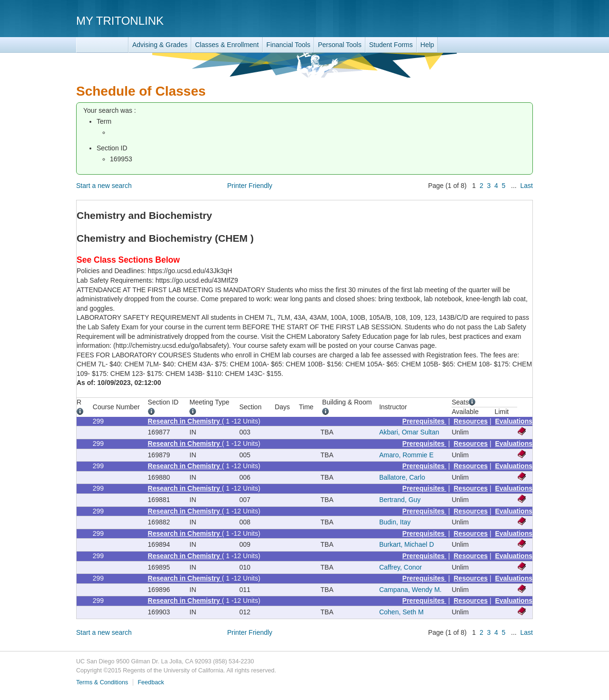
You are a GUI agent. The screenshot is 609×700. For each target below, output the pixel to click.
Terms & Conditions (102, 682)
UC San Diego (478, 20)
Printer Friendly (250, 186)
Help (427, 45)
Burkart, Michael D (407, 544)
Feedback (151, 682)
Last (527, 186)
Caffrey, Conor (401, 567)
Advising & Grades (160, 45)
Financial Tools (288, 45)
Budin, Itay (395, 522)
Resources (471, 421)
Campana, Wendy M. (410, 590)
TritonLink (102, 45)
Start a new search (104, 186)
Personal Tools (340, 45)
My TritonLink (120, 21)
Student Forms (391, 45)
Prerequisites (425, 421)
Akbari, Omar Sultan (409, 432)
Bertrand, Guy (400, 500)
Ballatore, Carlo (402, 477)
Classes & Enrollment (227, 45)
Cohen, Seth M (401, 612)
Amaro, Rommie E (406, 455)
